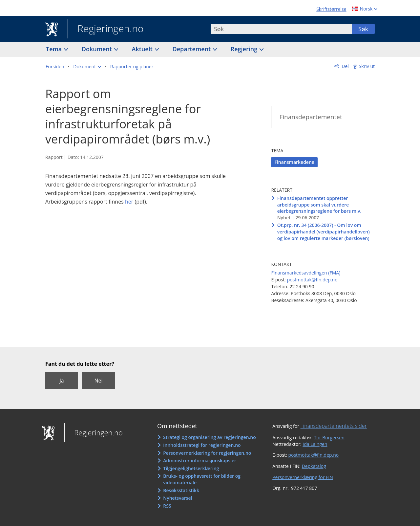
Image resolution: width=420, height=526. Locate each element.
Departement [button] (192, 49)
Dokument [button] (98, 49)
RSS (167, 506)
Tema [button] (55, 49)
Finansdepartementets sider (334, 426)
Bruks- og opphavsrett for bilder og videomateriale (202, 479)
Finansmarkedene (294, 162)
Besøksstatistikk (181, 490)
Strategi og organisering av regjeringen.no (210, 437)
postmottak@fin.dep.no (312, 280)
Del (345, 66)
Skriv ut (367, 66)
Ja (62, 381)
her (129, 202)
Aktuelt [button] (143, 49)
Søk (363, 29)
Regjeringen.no (106, 29)
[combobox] (281, 29)
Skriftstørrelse (331, 9)
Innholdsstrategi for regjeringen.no (202, 445)
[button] (87, 67)
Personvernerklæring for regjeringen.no (207, 453)
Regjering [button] (245, 49)
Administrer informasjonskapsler (200, 460)
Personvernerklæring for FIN (303, 477)
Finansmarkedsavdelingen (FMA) (306, 273)
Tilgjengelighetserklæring (191, 468)
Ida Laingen (315, 444)
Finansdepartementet (311, 117)
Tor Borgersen (329, 438)
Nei (98, 381)
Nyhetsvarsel (178, 498)
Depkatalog (314, 466)
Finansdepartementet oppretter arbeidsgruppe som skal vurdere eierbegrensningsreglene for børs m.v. (319, 205)
